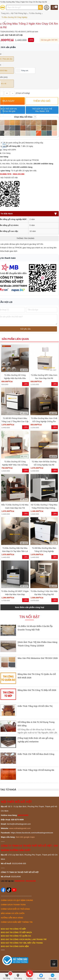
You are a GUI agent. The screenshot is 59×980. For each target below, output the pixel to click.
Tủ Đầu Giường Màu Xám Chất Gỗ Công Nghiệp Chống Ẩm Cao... (44, 421)
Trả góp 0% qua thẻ (42, 110)
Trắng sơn (22, 70)
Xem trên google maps (25, 837)
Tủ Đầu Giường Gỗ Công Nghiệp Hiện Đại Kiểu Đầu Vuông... (15, 378)
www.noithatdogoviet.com (20, 828)
